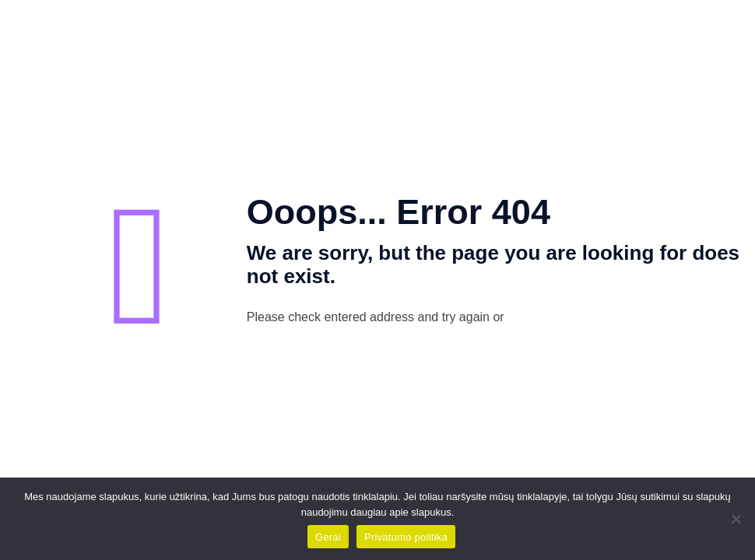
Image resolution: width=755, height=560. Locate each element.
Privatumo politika (406, 537)
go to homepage (603, 318)
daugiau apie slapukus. (402, 512)
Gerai (328, 537)
